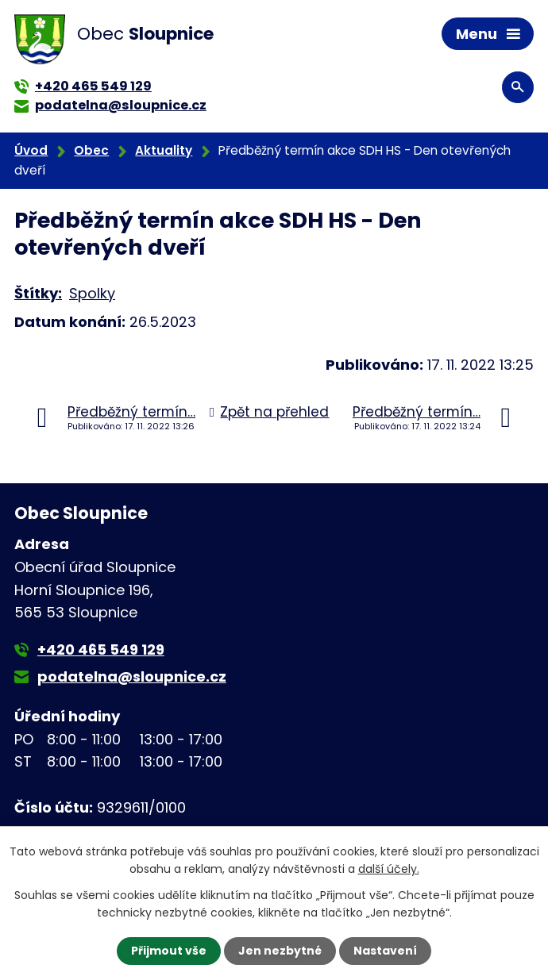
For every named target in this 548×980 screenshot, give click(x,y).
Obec (91, 150)
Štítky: (38, 293)
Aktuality (164, 150)
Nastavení (385, 951)
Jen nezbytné (280, 951)
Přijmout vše (169, 951)
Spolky (92, 293)
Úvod (31, 150)
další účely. (389, 869)
